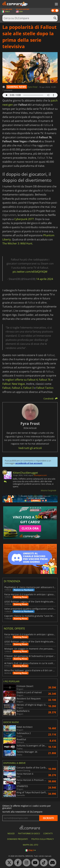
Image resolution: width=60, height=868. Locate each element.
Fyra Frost (33, 87)
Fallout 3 (28, 388)
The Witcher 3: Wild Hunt (17, 243)
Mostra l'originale (48, 490)
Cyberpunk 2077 (24, 219)
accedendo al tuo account (29, 463)
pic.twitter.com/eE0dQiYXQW (30, 272)
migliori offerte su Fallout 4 (21, 380)
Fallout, (7, 388)
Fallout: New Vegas (14, 384)
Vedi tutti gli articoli (30, 448)
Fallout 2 (17, 388)
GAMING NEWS (17, 87)
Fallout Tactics (45, 388)
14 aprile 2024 (45, 279)
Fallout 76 (45, 380)
